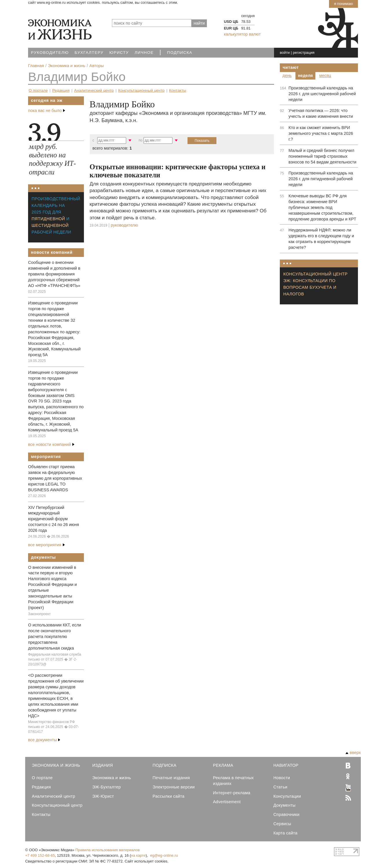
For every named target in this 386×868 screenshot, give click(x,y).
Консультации (287, 796)
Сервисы (282, 824)
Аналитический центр (94, 90)
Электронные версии (174, 787)
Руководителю (50, 53)
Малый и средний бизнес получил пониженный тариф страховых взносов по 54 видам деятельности (322, 156)
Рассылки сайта (168, 796)
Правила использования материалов (108, 850)
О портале (38, 90)
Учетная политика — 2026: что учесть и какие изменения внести (321, 113)
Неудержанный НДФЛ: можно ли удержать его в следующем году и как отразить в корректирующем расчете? (321, 239)
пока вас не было (47, 111)
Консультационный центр (141, 90)
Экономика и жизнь (112, 778)
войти (285, 53)
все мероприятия (46, 545)
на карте (138, 855)
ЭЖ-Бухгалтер (107, 787)
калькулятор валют (242, 34)
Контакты (178, 90)
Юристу (119, 53)
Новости (282, 778)
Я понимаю (343, 4)
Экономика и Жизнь (56, 765)
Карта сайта (285, 833)
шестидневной (50, 225)
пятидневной (48, 219)
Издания (103, 765)
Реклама (223, 765)
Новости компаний (52, 252)
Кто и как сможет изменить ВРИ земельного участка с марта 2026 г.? (321, 133)
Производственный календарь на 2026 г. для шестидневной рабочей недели (322, 94)
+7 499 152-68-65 (40, 855)
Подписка (180, 53)
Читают (291, 67)
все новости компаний (51, 444)
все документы (44, 740)
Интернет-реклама (232, 793)
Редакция (61, 90)
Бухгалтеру (89, 53)
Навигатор (286, 765)
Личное (144, 53)
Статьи (280, 787)
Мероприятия (46, 457)
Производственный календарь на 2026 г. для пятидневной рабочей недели (321, 179)
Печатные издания (171, 778)
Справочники (286, 814)
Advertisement (227, 802)
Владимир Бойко (77, 77)
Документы (43, 557)
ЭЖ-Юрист (103, 796)
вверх (353, 753)
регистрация (304, 53)
